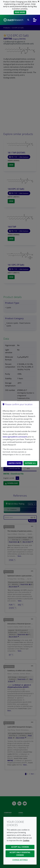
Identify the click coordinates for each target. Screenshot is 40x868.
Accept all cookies (20, 847)
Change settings (20, 860)
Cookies (26, 840)
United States (15, 463)
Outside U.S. (30, 463)
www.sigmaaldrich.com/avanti (15, 437)
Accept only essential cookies (20, 854)
